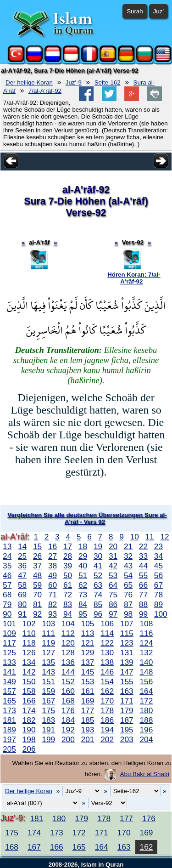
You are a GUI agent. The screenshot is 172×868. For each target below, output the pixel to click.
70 (37, 595)
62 (83, 585)
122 (107, 643)
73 (83, 595)
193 (88, 730)
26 (37, 556)
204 (146, 739)
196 (146, 730)
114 (107, 633)
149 (9, 681)
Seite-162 (108, 82)
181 (9, 720)
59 (37, 585)
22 (143, 546)
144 (68, 672)
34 (158, 556)
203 (127, 739)
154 (107, 681)
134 (29, 662)
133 (9, 662)
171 (127, 701)
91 (22, 614)
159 (48, 691)
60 (53, 585)
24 (7, 556)
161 (88, 691)
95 (83, 614)
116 (146, 633)
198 (29, 739)
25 (22, 556)
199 (48, 739)
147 (127, 672)
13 (7, 546)
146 (107, 672)
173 (9, 710)
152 (68, 681)
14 (22, 546)
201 (88, 739)
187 (127, 720)
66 (143, 585)
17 (68, 546)
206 (29, 749)
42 (113, 566)
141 (9, 672)
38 (53, 566)
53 (113, 575)
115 (127, 633)
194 (107, 730)
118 (29, 643)
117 (9, 643)
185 (88, 720)
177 (88, 710)
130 (107, 652)
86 (113, 604)
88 (143, 604)
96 (98, 614)
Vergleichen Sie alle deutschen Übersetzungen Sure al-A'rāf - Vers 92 (87, 518)
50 (68, 575)
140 (146, 662)
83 (68, 604)
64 (113, 585)
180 (146, 710)
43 (128, 566)
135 (48, 662)
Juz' (158, 11)
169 (88, 701)
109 (9, 633)
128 (68, 652)
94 (68, 614)
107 (127, 624)
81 (37, 604)
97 (113, 614)
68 (7, 595)
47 (22, 575)
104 (68, 624)
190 (29, 730)
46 (7, 575)
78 (158, 595)
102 (29, 624)
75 (113, 595)
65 (128, 585)
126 (29, 652)
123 (127, 643)
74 (98, 595)
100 (161, 614)
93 (53, 614)
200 (68, 739)
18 (83, 546)
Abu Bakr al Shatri (145, 774)
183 (48, 720)
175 (48, 710)
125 (9, 652)
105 (88, 624)
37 (37, 566)
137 (88, 662)
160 (68, 691)
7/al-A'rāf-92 (45, 91)
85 (98, 604)
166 (29, 701)
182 (29, 720)
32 (128, 556)
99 (143, 614)
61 (68, 585)
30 (98, 556)
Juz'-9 (74, 82)
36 (22, 566)
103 (48, 624)
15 (37, 546)
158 (29, 691)
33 (143, 556)
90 (7, 614)
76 (128, 595)
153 (88, 681)
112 (68, 633)
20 (113, 546)
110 (29, 633)
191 (48, 730)
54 (128, 575)
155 (127, 681)
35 (7, 566)
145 (88, 672)
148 (146, 672)
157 (9, 691)
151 (48, 681)
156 (146, 681)
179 (127, 710)
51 (83, 575)
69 (22, 595)
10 (135, 537)
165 (9, 701)
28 (68, 556)
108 (146, 624)
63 (98, 585)
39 (68, 566)
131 (127, 652)
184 (68, 720)
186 (107, 720)
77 (143, 595)
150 (29, 681)
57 (7, 585)
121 (88, 643)
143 (48, 672)
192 (68, 730)
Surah (135, 11)
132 (146, 652)
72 (68, 595)
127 (48, 652)
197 (9, 739)
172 (146, 701)
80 (22, 604)
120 (68, 643)
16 (53, 546)
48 (37, 575)
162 (107, 691)
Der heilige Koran (29, 82)
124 (146, 643)
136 (68, 662)
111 (48, 633)
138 (107, 662)
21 (128, 546)
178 (107, 710)
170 (107, 701)
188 (146, 720)
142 (29, 672)
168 (68, 701)
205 (9, 749)
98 (128, 614)
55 (143, 575)
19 (98, 546)
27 (53, 556)
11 (149, 537)
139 (127, 662)
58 (22, 585)
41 (98, 566)
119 (48, 643)
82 (53, 604)
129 (88, 652)
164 (146, 691)
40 (83, 566)
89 (158, 604)
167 (48, 701)
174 (29, 710)
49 (53, 575)
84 (83, 604)
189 (9, 730)
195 (127, 730)
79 (7, 604)
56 (158, 575)
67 (158, 585)
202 (107, 739)
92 (37, 614)
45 (158, 566)
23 (158, 546)
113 (88, 633)
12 (164, 537)
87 (128, 604)
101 (9, 624)
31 (113, 556)
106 (107, 624)
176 (68, 710)
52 (98, 575)
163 (127, 691)
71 (53, 595)
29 (83, 556)
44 (143, 566)
